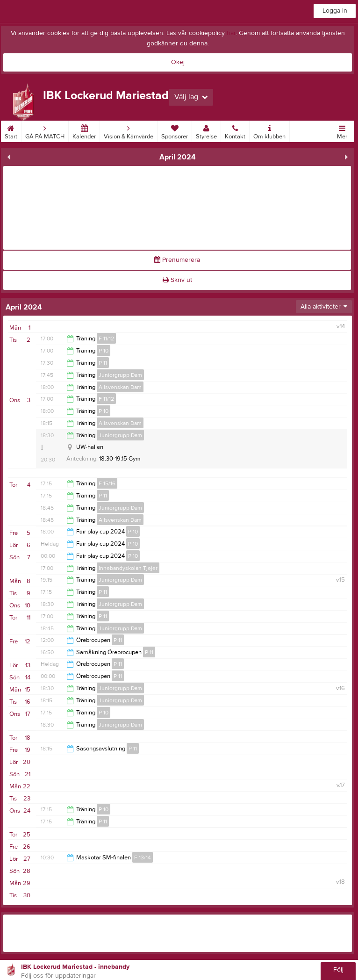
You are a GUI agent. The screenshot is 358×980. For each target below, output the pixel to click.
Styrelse (206, 130)
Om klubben (269, 130)
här (231, 33)
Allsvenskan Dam (120, 387)
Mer (342, 130)
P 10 (104, 351)
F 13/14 (143, 857)
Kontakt (235, 130)
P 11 (103, 363)
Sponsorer (175, 130)
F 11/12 (106, 339)
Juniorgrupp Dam (120, 375)
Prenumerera (177, 260)
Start (11, 130)
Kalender (84, 130)
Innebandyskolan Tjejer (128, 568)
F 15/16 (107, 483)
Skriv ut (177, 280)
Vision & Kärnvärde (129, 130)
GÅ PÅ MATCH (45, 130)
